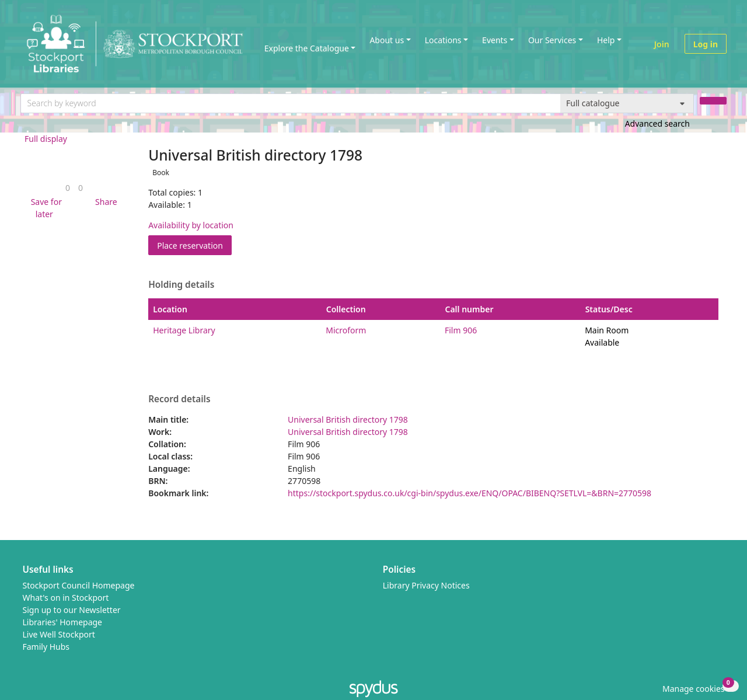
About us (387, 40)
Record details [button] (179, 399)
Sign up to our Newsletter (72, 610)
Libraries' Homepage (63, 622)
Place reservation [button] (194, 245)
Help (606, 40)
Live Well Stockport (59, 634)
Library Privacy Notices (426, 585)
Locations (443, 40)
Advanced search (657, 123)
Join (662, 44)
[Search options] (627, 103)
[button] (44, 208)
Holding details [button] (181, 285)
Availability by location (191, 225)
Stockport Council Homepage (79, 585)
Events (495, 40)
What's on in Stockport (66, 598)
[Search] (713, 101)
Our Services (552, 40)
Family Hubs (46, 647)
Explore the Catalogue (307, 48)
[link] (68, 188)
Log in (706, 44)
